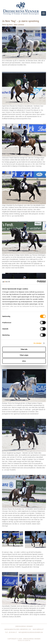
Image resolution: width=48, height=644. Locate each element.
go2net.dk (27, 641)
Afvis (24, 361)
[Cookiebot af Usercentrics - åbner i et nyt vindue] (37, 282)
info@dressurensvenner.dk (31, 632)
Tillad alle (24, 349)
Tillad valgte (24, 355)
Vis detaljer (38, 343)
